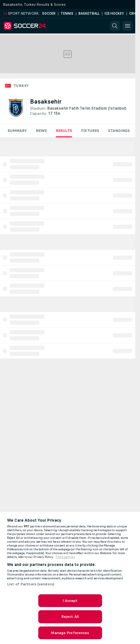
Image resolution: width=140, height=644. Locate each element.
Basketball (89, 14)
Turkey (21, 86)
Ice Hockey (114, 14)
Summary (17, 131)
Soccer (49, 14)
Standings (119, 131)
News (41, 131)
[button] (115, 26)
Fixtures (90, 131)
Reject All (70, 617)
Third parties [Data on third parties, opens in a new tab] (65, 557)
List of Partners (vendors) (31, 584)
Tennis (67, 14)
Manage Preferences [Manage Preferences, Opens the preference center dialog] (70, 633)
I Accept (70, 601)
